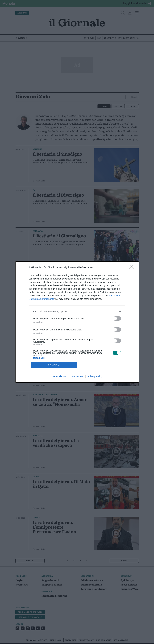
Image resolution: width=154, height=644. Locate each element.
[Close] (133, 268)
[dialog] (77, 322)
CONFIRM (54, 365)
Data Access (77, 376)
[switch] (117, 318)
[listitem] (77, 311)
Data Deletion (59, 376)
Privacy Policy (95, 376)
